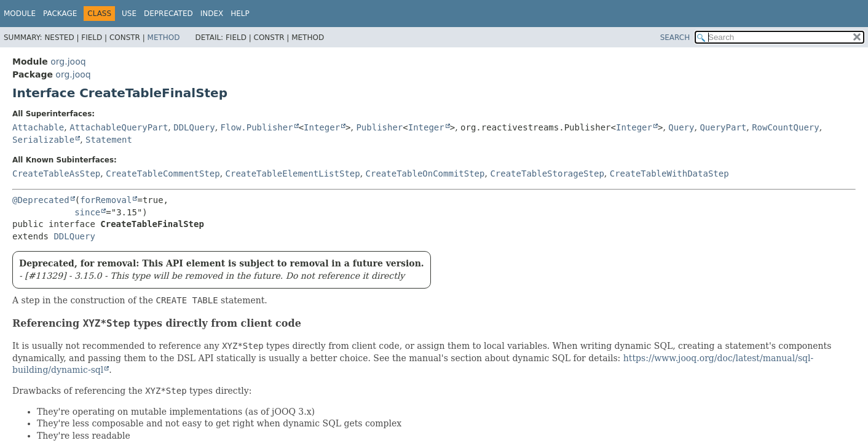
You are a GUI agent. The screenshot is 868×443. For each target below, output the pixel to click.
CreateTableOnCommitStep (425, 174)
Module (20, 14)
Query (681, 127)
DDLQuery (194, 127)
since (87, 212)
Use (129, 14)
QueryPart (723, 127)
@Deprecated (41, 200)
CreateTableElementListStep (293, 174)
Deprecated (168, 14)
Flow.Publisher (257, 127)
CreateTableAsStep (56, 174)
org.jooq (68, 62)
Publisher (379, 127)
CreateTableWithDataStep (669, 174)
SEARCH (675, 38)
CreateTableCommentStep (163, 174)
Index (212, 14)
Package (60, 14)
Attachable (38, 127)
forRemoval (106, 200)
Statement (109, 140)
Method (164, 38)
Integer (322, 127)
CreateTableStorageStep (547, 174)
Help (240, 14)
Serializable (43, 140)
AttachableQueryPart (119, 127)
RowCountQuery (786, 127)
